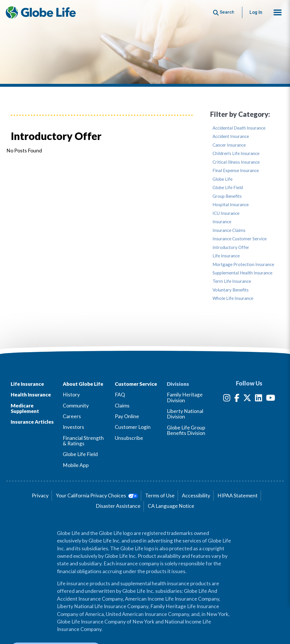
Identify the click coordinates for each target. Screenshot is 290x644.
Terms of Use (160, 496)
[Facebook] (237, 399)
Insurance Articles (32, 422)
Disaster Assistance (118, 506)
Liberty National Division (185, 414)
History (71, 395)
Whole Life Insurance (233, 298)
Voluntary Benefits (231, 290)
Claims (122, 406)
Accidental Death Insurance (239, 128)
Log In (256, 12)
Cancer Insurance (229, 145)
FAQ (120, 395)
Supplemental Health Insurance (242, 273)
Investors (73, 427)
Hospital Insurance (231, 205)
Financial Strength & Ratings (83, 441)
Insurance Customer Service (240, 239)
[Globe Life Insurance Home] (41, 12)
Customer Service (136, 384)
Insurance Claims (229, 230)
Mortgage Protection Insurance (243, 264)
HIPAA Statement (238, 496)
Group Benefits (227, 196)
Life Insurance (226, 256)
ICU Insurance (226, 213)
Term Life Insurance (232, 281)
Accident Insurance (231, 136)
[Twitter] (247, 399)
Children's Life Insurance (236, 153)
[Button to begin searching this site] (224, 12)
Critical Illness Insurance (236, 162)
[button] (278, 12)
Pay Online (127, 416)
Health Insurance (31, 395)
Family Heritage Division (185, 397)
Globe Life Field (228, 188)
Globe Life (222, 179)
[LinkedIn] (259, 399)
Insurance (222, 222)
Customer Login (133, 427)
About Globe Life (83, 384)
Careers (72, 416)
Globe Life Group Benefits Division (186, 430)
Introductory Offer (231, 247)
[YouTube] (271, 399)
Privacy (40, 496)
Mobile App (76, 465)
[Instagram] (227, 399)
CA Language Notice (171, 506)
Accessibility (196, 496)
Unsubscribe (129, 438)
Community (76, 406)
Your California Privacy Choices (97, 496)
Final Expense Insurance (236, 170)
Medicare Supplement (25, 408)
